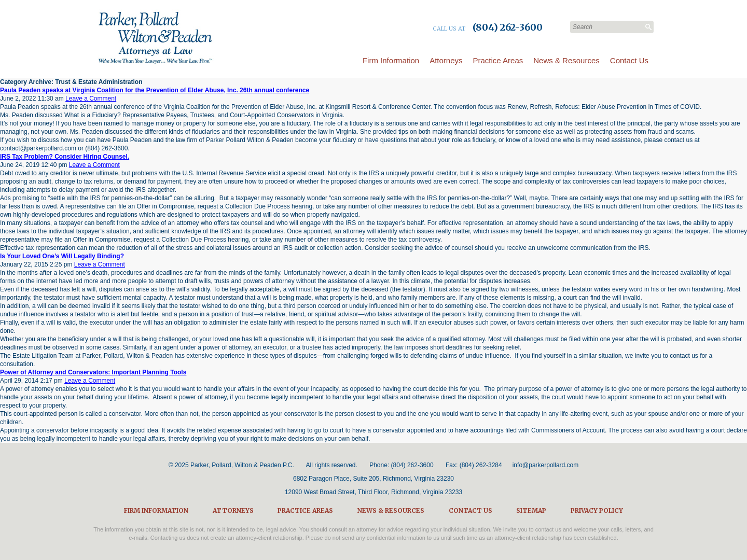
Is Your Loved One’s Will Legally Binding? (62, 256)
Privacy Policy (597, 510)
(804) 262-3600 (412, 465)
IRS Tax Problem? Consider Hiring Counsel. (65, 157)
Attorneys (446, 60)
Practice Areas (498, 60)
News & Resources (566, 60)
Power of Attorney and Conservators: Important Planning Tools (93, 372)
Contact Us (629, 60)
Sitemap (531, 510)
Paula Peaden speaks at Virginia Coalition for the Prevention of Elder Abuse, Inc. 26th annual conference (155, 90)
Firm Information (391, 60)
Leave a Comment (91, 99)
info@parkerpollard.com (546, 465)
